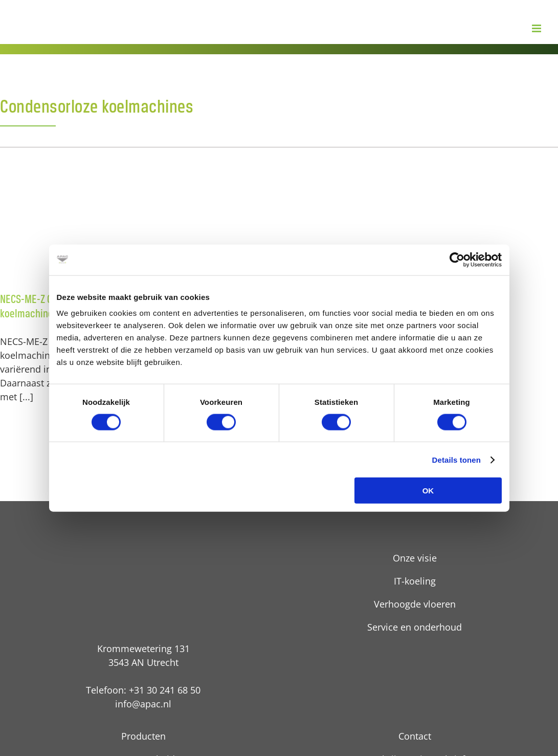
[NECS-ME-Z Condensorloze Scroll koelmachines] (88, 224)
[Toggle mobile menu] (537, 28)
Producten (143, 736)
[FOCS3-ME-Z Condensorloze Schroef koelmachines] (279, 223)
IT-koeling (415, 581)
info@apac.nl (143, 704)
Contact (415, 736)
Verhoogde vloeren (415, 604)
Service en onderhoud (415, 627)
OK (428, 491)
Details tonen (456, 459)
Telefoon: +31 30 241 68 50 (143, 690)
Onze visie (415, 558)
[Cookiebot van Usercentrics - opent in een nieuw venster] (457, 260)
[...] (26, 397)
